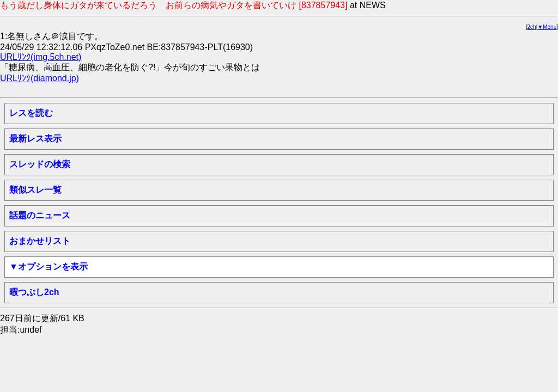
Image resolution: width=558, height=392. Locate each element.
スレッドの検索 (40, 164)
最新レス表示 (35, 139)
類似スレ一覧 (35, 190)
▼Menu (547, 27)
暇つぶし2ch (34, 292)
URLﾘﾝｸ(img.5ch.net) (41, 57)
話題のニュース (40, 215)
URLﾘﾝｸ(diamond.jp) (40, 78)
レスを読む (31, 113)
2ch (532, 27)
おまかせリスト (40, 241)
